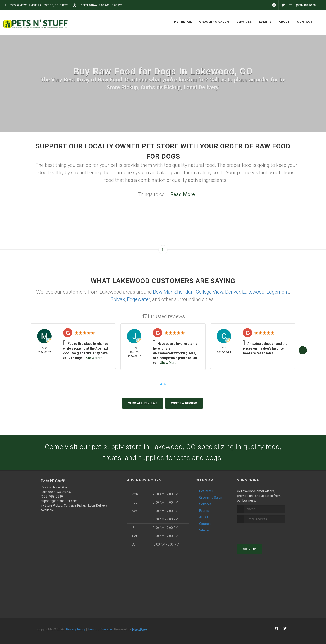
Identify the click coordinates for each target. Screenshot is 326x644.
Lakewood (253, 292)
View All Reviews (143, 403)
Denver (233, 292)
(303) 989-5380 (52, 496)
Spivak (118, 299)
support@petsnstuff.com (59, 501)
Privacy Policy (76, 629)
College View (209, 292)
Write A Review (184, 403)
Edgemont (278, 292)
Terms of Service (100, 629)
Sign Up (250, 549)
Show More (94, 358)
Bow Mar (163, 292)
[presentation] (261, 531)
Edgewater (139, 299)
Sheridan (184, 292)
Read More (183, 194)
